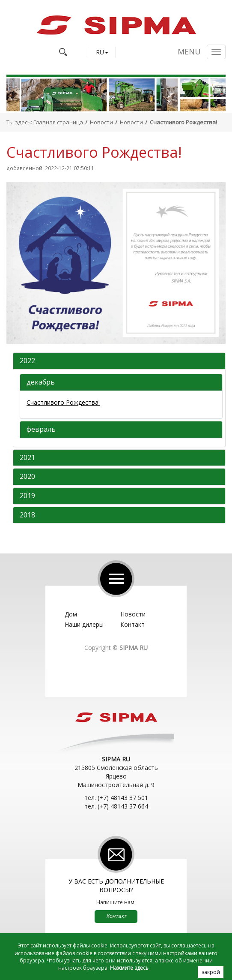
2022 (27, 361)
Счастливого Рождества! (63, 402)
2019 (27, 496)
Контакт (132, 624)
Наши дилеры (84, 624)
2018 (27, 515)
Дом (71, 614)
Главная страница (58, 122)
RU (100, 52)
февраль (41, 430)
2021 (27, 458)
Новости (101, 122)
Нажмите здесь (129, 968)
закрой (211, 972)
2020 (27, 477)
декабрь (41, 382)
